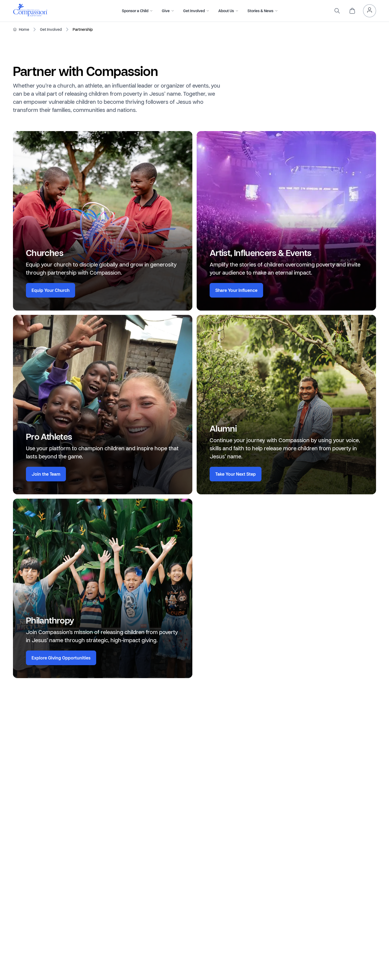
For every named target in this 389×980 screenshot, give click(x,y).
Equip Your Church (51, 290)
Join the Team (46, 474)
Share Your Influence (236, 290)
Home (24, 29)
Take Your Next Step (236, 474)
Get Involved (51, 29)
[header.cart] (352, 11)
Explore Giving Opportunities (61, 658)
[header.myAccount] (370, 11)
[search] (337, 11)
